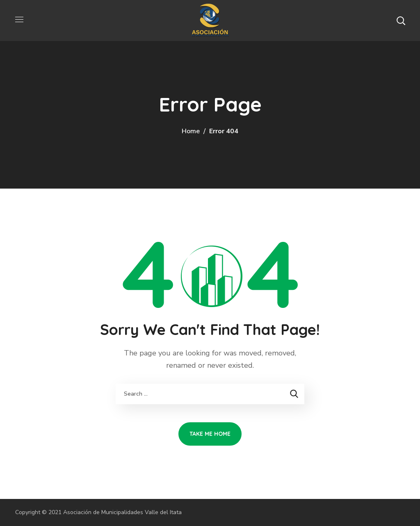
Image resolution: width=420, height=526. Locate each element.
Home (191, 131)
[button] (401, 20)
